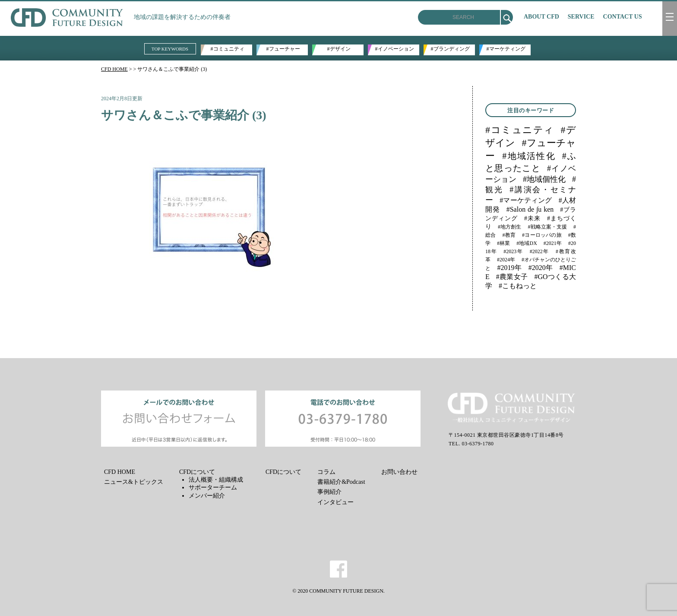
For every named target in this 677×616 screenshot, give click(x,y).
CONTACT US (623, 17)
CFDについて (197, 472)
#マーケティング (506, 49)
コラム (326, 472)
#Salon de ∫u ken (530, 209)
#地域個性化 (544, 179)
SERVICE (581, 17)
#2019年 (510, 268)
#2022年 (539, 251)
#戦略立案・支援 (547, 227)
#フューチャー (283, 49)
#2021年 (553, 243)
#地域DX (527, 243)
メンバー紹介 (207, 496)
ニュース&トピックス (134, 482)
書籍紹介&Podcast (341, 482)
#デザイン (339, 49)
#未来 (532, 218)
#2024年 (506, 260)
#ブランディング (450, 49)
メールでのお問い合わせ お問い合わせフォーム (179, 419)
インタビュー (335, 502)
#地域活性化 (529, 156)
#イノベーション (395, 49)
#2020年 (541, 268)
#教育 (509, 235)
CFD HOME (114, 69)
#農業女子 (512, 277)
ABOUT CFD (541, 17)
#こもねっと (518, 286)
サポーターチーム (213, 487)
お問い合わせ (399, 472)
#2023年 (513, 251)
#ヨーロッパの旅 (542, 235)
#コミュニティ (228, 49)
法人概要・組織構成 (216, 480)
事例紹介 (329, 492)
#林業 (503, 243)
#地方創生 (509, 227)
